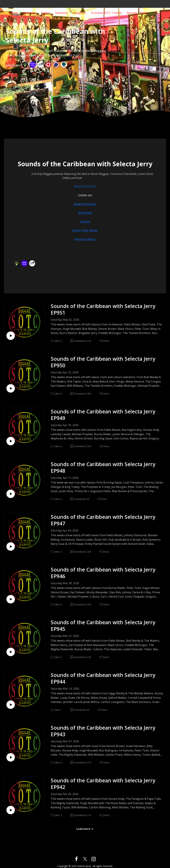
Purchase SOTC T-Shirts (106, 13)
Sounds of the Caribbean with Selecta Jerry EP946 (103, 573)
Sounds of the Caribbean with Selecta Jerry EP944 (103, 678)
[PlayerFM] (48, 64)
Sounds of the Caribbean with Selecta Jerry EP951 (103, 309)
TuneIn (85, 221)
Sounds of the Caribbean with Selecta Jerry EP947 (103, 520)
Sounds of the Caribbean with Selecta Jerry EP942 (103, 784)
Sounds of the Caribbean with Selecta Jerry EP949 (103, 415)
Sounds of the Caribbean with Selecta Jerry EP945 (103, 626)
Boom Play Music (85, 230)
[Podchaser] (56, 64)
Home (14, 13)
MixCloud (85, 213)
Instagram (79, 13)
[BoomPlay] (64, 64)
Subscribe (29, 13)
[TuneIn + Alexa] (41, 64)
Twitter (45, 13)
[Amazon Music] (33, 64)
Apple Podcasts (85, 204)
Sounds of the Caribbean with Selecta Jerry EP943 (103, 731)
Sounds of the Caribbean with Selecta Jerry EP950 (103, 362)
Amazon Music (85, 239)
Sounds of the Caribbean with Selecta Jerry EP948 (103, 467)
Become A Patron (138, 13)
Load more (85, 829)
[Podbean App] (25, 64)
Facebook (61, 13)
